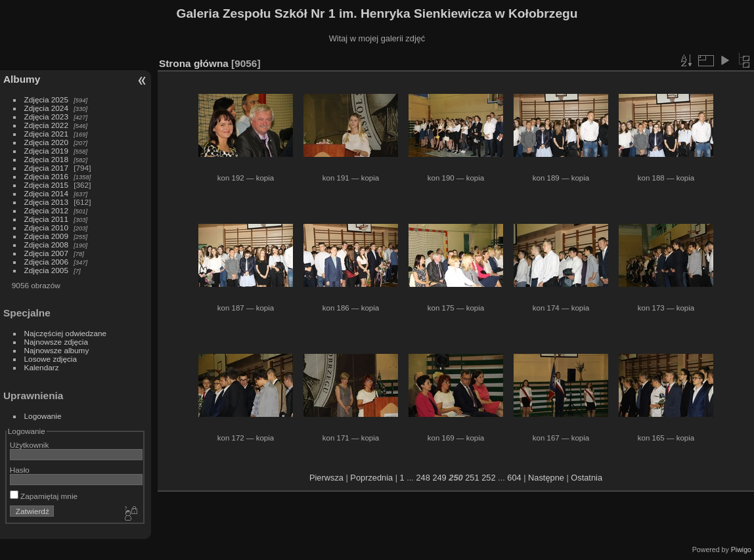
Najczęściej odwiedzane (66, 333)
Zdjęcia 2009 (46, 236)
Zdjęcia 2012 (46, 210)
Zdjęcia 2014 (46, 193)
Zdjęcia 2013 (46, 202)
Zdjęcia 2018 (46, 159)
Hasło (20, 470)
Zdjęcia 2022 (46, 125)
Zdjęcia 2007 (46, 253)
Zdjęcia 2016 (46, 176)
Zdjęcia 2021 (46, 134)
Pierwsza (326, 478)
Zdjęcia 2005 (46, 270)
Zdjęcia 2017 (46, 168)
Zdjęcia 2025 (46, 99)
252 (488, 478)
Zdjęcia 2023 (46, 117)
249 (439, 478)
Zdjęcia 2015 (46, 185)
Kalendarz (42, 367)
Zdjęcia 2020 (46, 142)
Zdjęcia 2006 (46, 262)
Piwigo (741, 549)
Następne (546, 478)
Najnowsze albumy (57, 350)
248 (423, 478)
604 (514, 478)
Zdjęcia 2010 (46, 227)
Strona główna (194, 63)
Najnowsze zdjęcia (56, 342)
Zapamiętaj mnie (44, 496)
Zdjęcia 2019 (46, 151)
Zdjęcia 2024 (46, 108)
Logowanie (43, 416)
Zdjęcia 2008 (46, 245)
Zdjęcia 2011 (46, 219)
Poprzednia (371, 478)
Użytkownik (30, 445)
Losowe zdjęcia (51, 359)
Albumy (22, 79)
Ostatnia (587, 478)
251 (472, 478)
